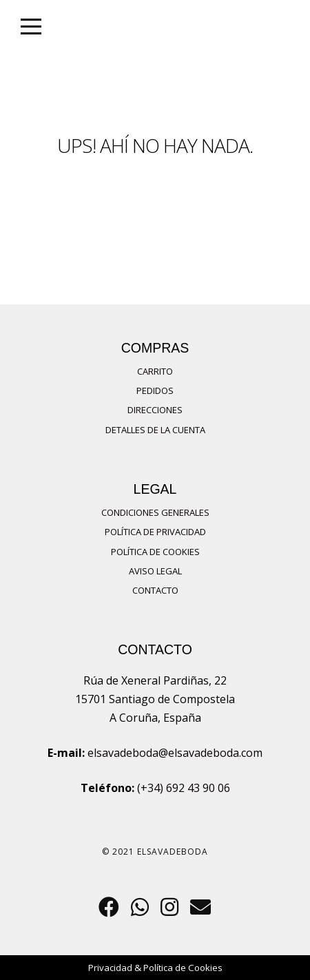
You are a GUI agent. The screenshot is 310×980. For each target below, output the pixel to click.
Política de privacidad (155, 532)
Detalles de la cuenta (155, 430)
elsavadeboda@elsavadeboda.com (175, 753)
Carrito (155, 371)
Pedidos (155, 390)
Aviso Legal (155, 571)
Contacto (155, 590)
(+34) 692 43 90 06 (184, 788)
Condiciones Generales (155, 512)
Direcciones (155, 410)
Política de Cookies (155, 552)
